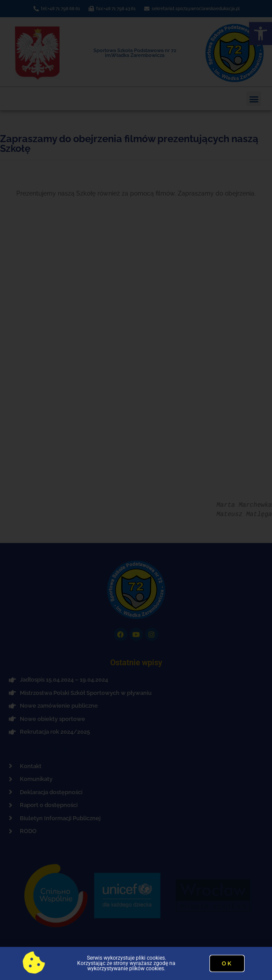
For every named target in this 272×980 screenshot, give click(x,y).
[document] (136, 490)
